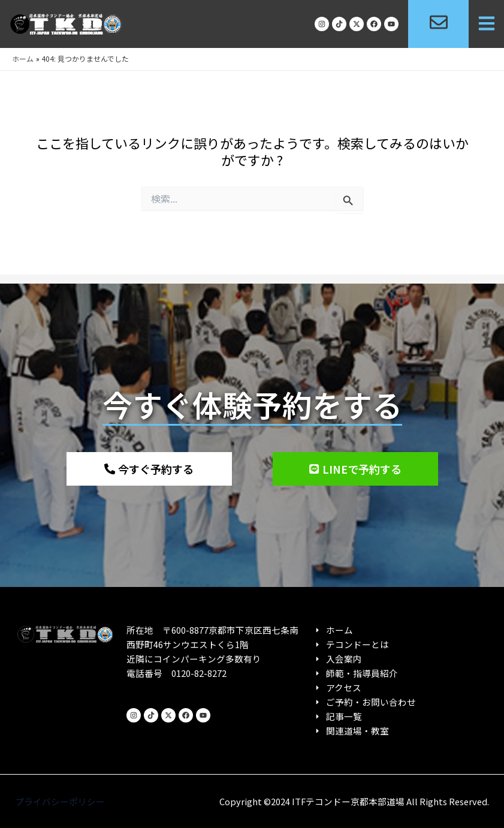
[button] (486, 24)
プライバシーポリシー (60, 801)
